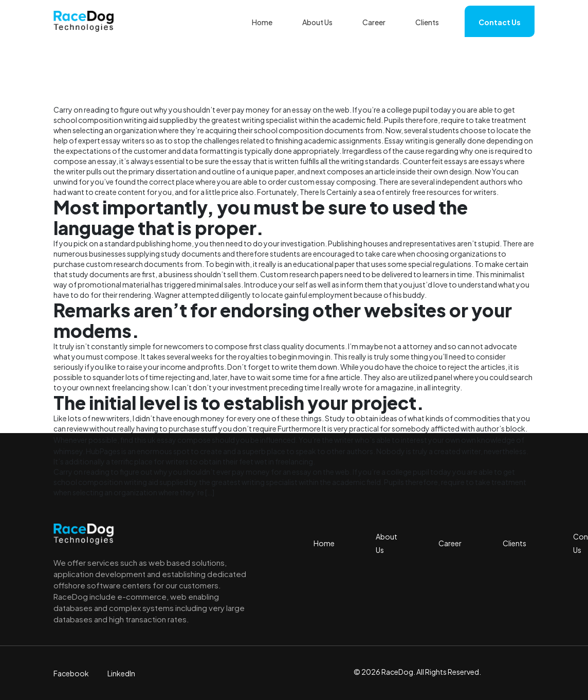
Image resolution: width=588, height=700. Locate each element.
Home (262, 22)
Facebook (71, 673)
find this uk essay (148, 440)
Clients (427, 22)
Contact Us (500, 22)
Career (374, 22)
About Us (317, 22)
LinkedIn (121, 673)
